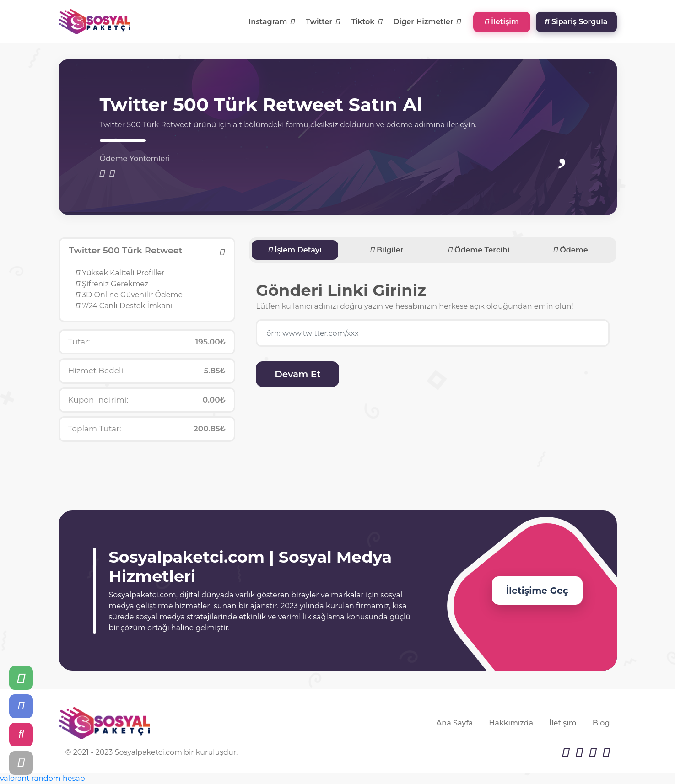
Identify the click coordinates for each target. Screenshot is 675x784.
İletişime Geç (537, 591)
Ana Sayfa (455, 723)
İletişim (502, 22)
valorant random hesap (43, 778)
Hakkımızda (511, 723)
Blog (601, 723)
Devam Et (297, 374)
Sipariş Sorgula (576, 22)
